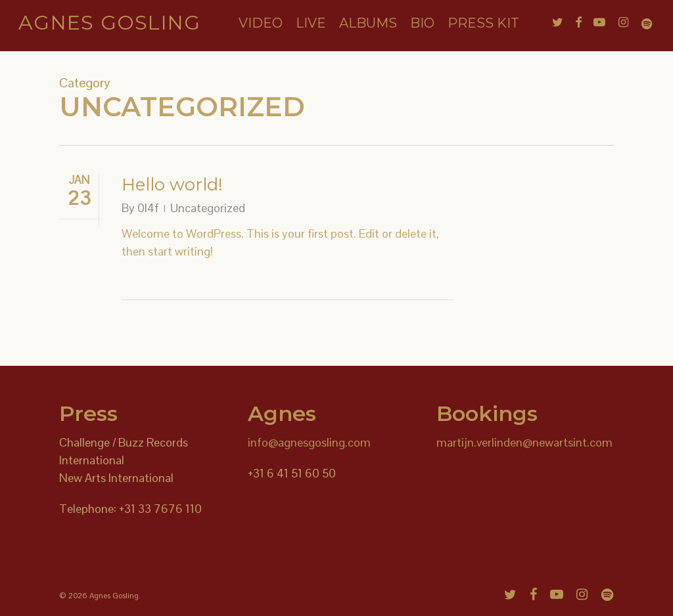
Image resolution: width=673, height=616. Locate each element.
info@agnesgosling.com (309, 442)
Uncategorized (208, 208)
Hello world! (172, 185)
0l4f (148, 208)
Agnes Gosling (109, 26)
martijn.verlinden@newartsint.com (524, 442)
